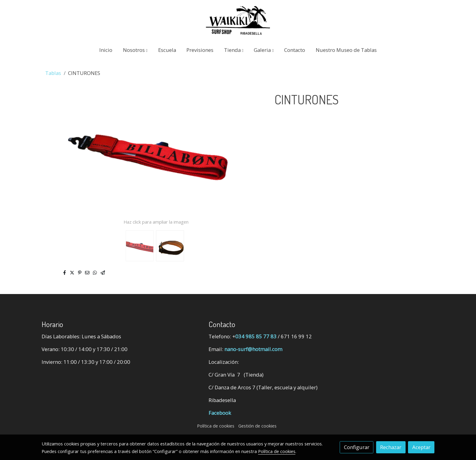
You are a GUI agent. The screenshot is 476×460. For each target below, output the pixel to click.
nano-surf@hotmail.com (253, 349)
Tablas (53, 73)
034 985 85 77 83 (256, 336)
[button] (135, 50)
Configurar (357, 447)
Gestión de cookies (257, 426)
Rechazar (391, 447)
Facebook (220, 413)
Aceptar (421, 447)
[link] (238, 20)
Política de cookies (216, 426)
